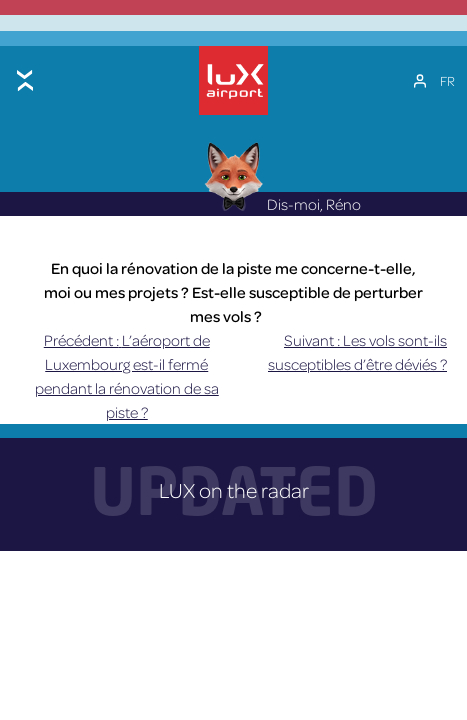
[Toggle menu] (25, 80)
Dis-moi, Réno (282, 204)
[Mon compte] (420, 81)
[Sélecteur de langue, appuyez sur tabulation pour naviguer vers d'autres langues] (447, 81)
